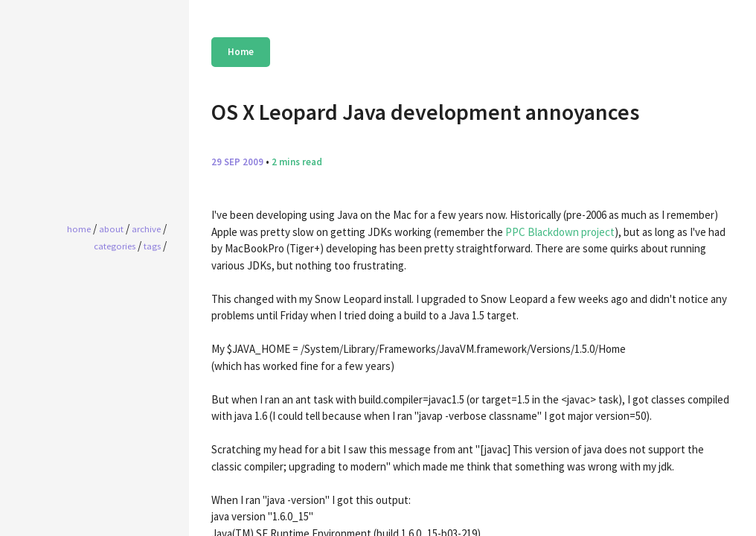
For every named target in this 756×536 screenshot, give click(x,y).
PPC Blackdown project (560, 232)
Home (241, 52)
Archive (146, 229)
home (79, 229)
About (111, 229)
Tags (152, 246)
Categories (115, 246)
